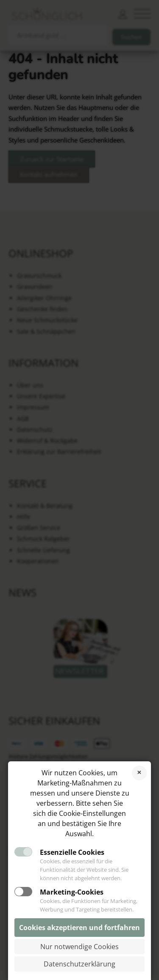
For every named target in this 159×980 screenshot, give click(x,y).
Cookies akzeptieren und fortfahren (79, 928)
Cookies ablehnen (139, 773)
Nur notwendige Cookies (79, 947)
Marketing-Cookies (72, 892)
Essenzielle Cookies (72, 852)
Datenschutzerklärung (79, 964)
